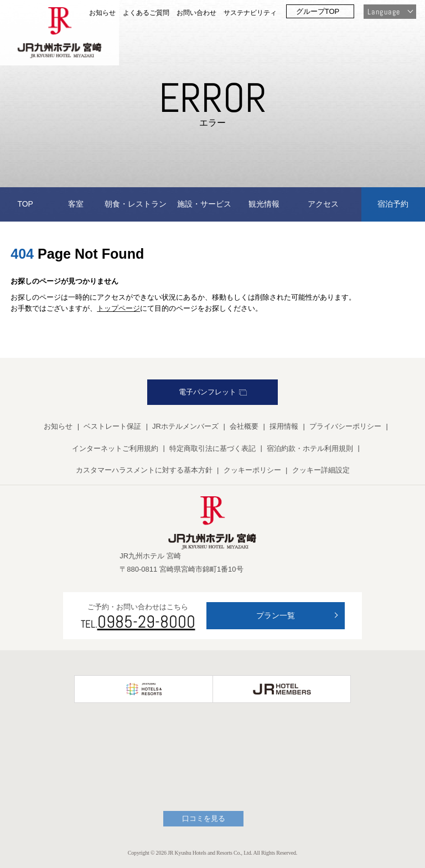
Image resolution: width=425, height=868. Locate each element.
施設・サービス (204, 204)
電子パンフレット (213, 392)
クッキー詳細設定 (321, 470)
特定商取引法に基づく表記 (212, 448)
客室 (76, 204)
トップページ (118, 308)
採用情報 (284, 426)
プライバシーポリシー (345, 426)
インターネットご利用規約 (115, 448)
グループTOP (318, 11)
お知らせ (102, 12)
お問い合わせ (196, 12)
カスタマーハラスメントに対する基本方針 (144, 470)
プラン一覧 (276, 615)
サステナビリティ (250, 12)
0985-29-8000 (146, 622)
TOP (25, 204)
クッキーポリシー (252, 470)
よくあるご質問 (146, 12)
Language (384, 12)
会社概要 (244, 426)
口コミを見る (204, 818)
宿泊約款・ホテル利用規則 (310, 448)
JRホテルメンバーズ (185, 426)
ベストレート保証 (112, 426)
